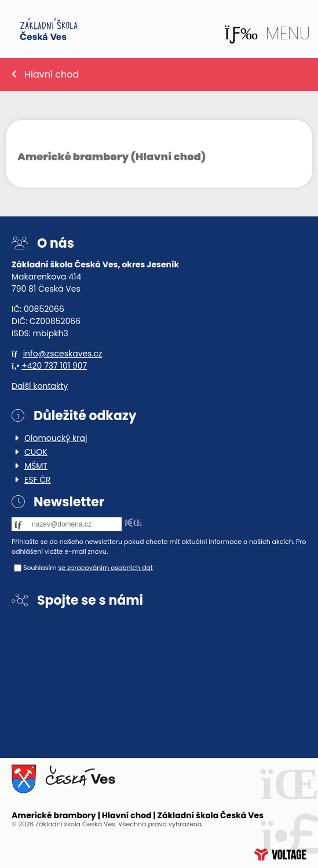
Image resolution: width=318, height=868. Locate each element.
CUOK (36, 452)
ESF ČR (38, 480)
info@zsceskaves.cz (63, 354)
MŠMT (36, 466)
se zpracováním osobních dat (105, 568)
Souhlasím (40, 568)
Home (49, 29)
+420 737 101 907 (54, 366)
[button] (267, 34)
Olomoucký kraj (56, 438)
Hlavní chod (52, 74)
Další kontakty (40, 386)
